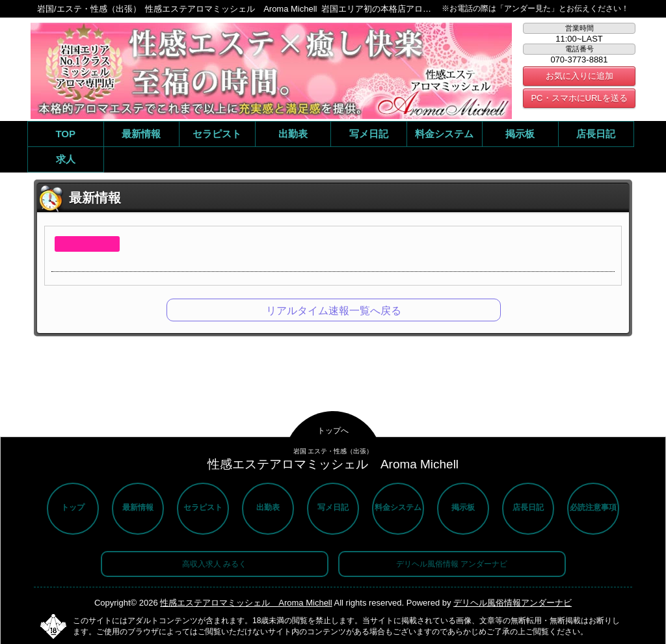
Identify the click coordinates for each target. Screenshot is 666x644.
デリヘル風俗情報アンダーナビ (513, 603)
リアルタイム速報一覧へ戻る (334, 311)
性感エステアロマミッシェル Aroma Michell (246, 603)
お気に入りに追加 (579, 76)
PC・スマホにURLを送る (579, 98)
